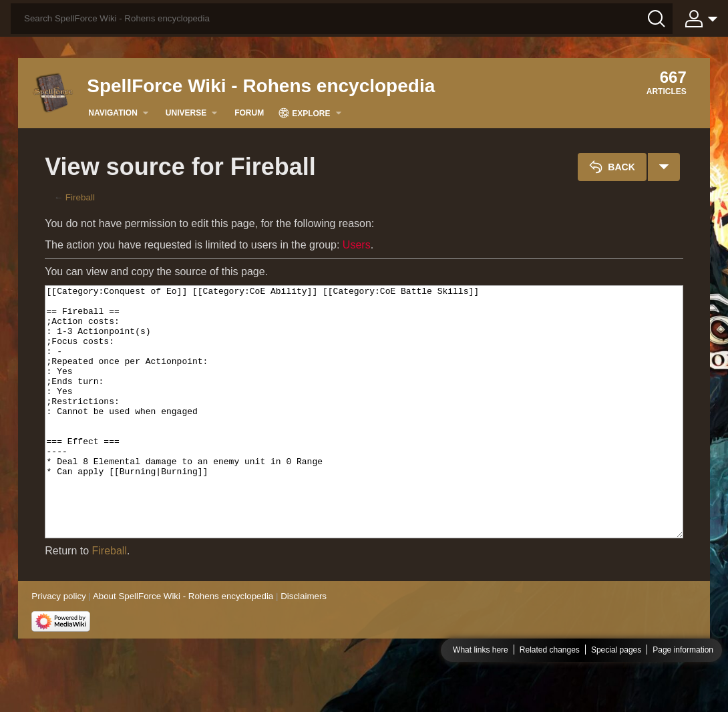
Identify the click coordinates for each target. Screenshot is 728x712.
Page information (683, 695)
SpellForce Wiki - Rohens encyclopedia (261, 86)
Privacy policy (58, 646)
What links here (481, 695)
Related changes (550, 695)
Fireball (80, 197)
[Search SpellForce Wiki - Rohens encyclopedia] (342, 19)
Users (357, 245)
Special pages (616, 695)
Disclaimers (304, 646)
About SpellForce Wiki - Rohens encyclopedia (183, 646)
